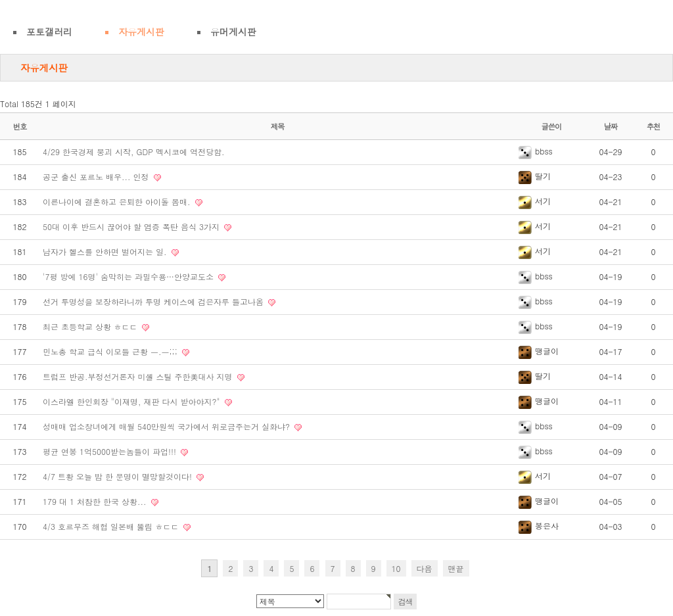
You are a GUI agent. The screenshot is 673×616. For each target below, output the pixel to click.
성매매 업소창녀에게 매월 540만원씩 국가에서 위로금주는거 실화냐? (168, 426)
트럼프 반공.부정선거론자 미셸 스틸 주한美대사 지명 (139, 376)
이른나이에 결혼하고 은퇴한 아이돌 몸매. (118, 201)
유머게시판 (233, 32)
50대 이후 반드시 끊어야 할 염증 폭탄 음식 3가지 (132, 226)
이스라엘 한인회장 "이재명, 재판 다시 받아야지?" (133, 401)
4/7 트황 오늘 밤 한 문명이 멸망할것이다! (119, 476)
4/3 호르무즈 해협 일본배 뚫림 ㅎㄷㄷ (112, 526)
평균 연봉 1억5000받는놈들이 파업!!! (111, 451)
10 (396, 568)
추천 (654, 126)
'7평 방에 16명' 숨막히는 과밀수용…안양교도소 (129, 276)
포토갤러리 (49, 32)
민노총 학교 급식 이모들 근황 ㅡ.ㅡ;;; (111, 351)
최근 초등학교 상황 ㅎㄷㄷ (91, 326)
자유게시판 (141, 32)
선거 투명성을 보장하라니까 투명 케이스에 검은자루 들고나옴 (154, 301)
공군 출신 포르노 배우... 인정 (97, 177)
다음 (425, 568)
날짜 (611, 126)
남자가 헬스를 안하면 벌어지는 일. (106, 251)
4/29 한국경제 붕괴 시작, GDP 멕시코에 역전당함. (133, 152)
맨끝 (456, 568)
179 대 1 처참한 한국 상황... (96, 501)
